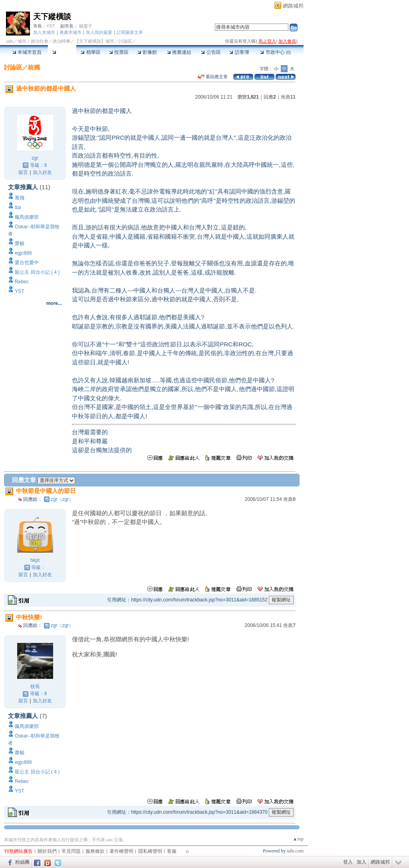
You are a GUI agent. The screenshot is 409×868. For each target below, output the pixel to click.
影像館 (147, 52)
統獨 (34, 67)
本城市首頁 (27, 52)
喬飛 (20, 198)
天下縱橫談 (52, 17)
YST (51, 26)
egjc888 (23, 253)
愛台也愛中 (27, 263)
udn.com (295, 851)
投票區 (119, 52)
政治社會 (40, 41)
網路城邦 (293, 6)
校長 (35, 686)
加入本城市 (44, 32)
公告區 (211, 52)
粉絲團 (22, 862)
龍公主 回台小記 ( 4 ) (37, 272)
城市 (22, 41)
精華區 (90, 52)
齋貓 (20, 243)
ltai (18, 208)
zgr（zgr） (62, 499)
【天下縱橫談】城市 (94, 41)
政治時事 (62, 41)
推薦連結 (179, 52)
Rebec (22, 282)
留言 (23, 172)
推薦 (288, 97)
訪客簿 (239, 52)
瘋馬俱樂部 (27, 217)
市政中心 (275, 52)
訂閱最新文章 (130, 32)
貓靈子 (86, 26)
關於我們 (47, 851)
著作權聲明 (121, 851)
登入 (348, 862)
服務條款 (95, 851)
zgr (35, 158)
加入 (361, 862)
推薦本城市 (70, 32)
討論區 (62, 52)
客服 (172, 851)
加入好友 (42, 172)
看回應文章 (213, 77)
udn (10, 41)
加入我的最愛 (99, 32)
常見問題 (71, 851)
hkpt (35, 560)
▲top (298, 839)
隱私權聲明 (150, 851)
